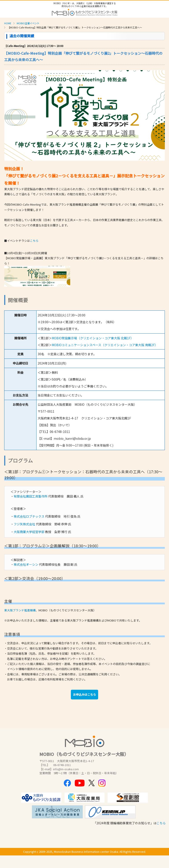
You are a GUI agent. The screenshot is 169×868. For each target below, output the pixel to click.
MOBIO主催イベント (28, 23)
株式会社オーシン (26, 564)
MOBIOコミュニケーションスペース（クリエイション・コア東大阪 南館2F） (105, 345)
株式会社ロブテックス (29, 516)
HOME (8, 23)
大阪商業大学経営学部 (29, 532)
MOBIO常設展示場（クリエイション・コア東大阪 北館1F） (93, 338)
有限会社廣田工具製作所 (31, 496)
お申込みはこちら (84, 694)
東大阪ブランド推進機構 (20, 610)
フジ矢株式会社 (24, 524)
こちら (34, 241)
